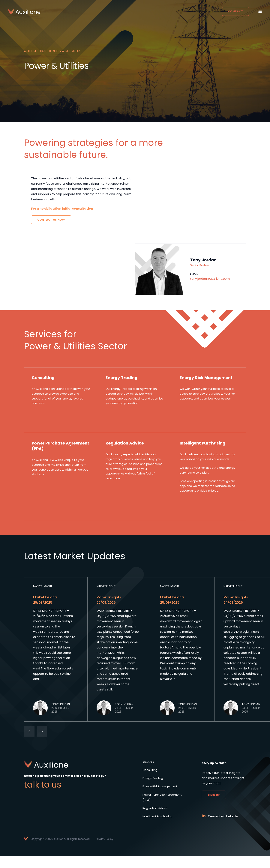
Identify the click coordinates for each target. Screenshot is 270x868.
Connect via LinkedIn (225, 829)
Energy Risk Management (161, 799)
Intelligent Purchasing (158, 829)
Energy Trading (154, 790)
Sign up (214, 807)
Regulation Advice (156, 820)
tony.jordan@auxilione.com (210, 280)
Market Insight (43, 598)
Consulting (150, 782)
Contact (235, 12)
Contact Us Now (51, 220)
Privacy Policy (104, 851)
